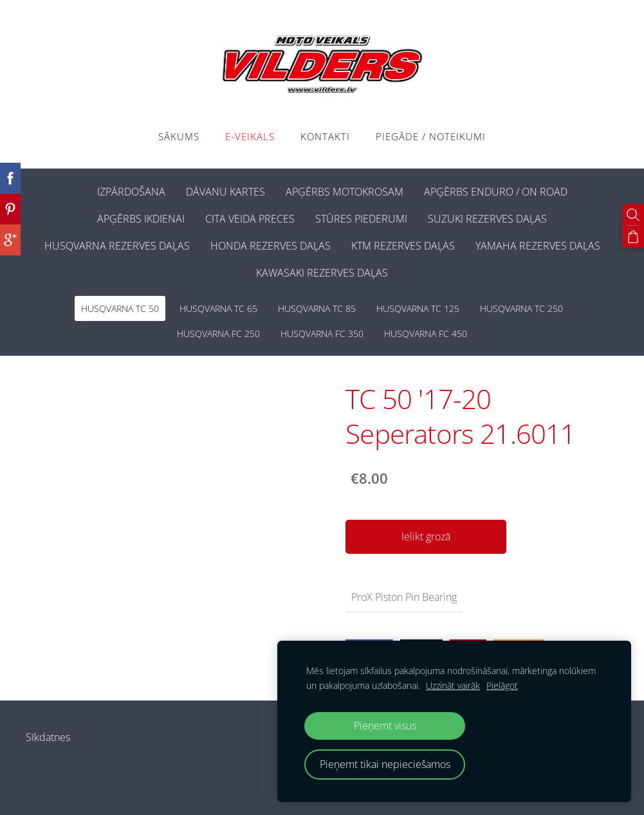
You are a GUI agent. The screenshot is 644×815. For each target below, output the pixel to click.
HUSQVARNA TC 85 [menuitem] (317, 308)
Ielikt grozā (426, 536)
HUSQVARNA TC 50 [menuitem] (120, 308)
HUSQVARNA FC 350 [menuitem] (322, 334)
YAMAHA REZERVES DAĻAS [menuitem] (538, 246)
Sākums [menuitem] (179, 136)
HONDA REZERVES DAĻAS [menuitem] (271, 246)
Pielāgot (502, 685)
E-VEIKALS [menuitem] (250, 136)
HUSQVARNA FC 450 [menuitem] (426, 334)
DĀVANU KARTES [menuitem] (225, 192)
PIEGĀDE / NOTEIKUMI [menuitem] (431, 136)
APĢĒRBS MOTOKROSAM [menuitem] (345, 192)
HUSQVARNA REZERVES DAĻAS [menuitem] (117, 246)
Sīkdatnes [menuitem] (48, 737)
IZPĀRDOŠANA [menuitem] (131, 192)
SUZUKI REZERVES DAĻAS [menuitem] (487, 219)
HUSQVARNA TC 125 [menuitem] (418, 308)
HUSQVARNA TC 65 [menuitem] (218, 308)
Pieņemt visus (385, 726)
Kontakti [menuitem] (325, 136)
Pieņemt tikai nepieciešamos (385, 764)
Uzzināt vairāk (453, 685)
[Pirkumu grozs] (633, 237)
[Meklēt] (633, 215)
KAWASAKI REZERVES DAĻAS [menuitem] (322, 273)
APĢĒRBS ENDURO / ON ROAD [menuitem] (496, 192)
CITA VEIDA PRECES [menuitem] (250, 219)
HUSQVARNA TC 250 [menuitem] (521, 308)
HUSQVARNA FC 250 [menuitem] (218, 334)
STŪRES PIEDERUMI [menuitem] (361, 219)
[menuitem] (77, 189)
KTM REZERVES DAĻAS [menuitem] (403, 246)
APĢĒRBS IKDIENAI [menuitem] (141, 219)
